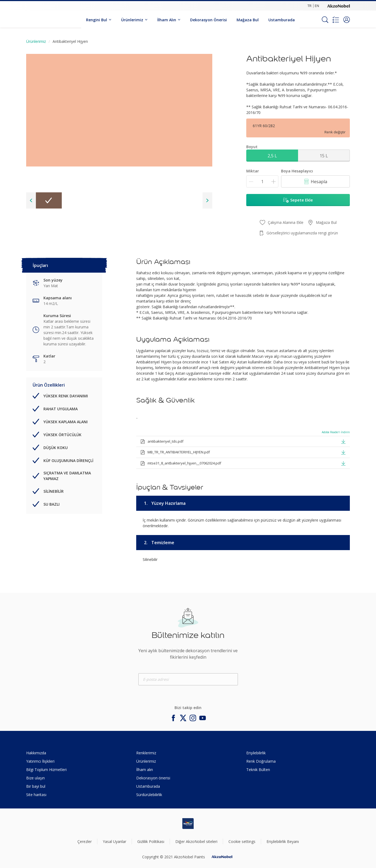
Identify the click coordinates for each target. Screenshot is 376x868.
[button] (347, 20)
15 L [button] (324, 156)
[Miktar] (262, 181)
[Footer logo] (188, 824)
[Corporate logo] (339, 6)
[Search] (325, 20)
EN (317, 6)
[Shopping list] (336, 20)
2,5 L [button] (272, 156)
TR (310, 6)
